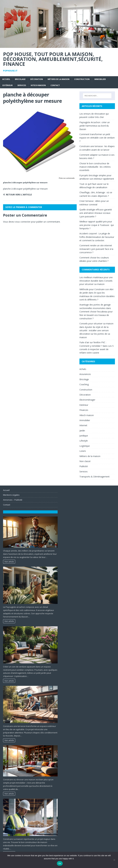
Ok (60, 863)
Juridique (84, 436)
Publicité (84, 466)
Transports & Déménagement (94, 477)
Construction (82, 79)
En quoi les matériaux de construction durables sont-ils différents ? (97, 296)
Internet (83, 425)
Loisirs (83, 451)
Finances (84, 410)
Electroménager (87, 400)
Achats (83, 369)
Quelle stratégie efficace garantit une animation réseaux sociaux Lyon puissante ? (96, 213)
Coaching (84, 384)
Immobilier (100, 79)
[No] (114, 860)
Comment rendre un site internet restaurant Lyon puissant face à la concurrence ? (96, 249)
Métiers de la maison (59, 79)
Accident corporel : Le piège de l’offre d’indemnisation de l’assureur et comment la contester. (97, 237)
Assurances (85, 374)
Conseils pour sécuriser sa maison (96, 324)
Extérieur (8, 85)
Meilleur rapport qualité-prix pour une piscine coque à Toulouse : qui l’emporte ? (97, 225)
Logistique (85, 446)
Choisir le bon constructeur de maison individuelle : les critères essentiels (95, 167)
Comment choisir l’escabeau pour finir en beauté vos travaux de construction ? (96, 315)
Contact (55, 85)
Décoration (37, 79)
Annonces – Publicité (13, 500)
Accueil (6, 79)
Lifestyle (84, 441)
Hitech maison (38, 85)
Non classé (85, 461)
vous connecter (23, 222)
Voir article (9, 562)
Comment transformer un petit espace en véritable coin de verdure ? (97, 138)
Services (22, 85)
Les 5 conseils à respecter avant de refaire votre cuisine (96, 349)
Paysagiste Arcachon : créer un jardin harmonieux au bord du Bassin (95, 126)
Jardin (82, 431)
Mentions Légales (11, 495)
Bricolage (20, 79)
